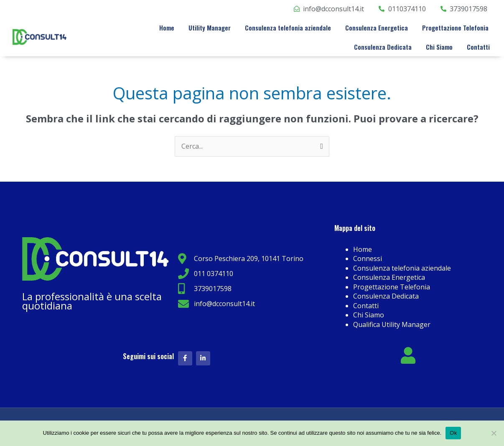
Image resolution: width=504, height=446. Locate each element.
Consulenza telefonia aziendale (288, 28)
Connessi (368, 259)
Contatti (478, 47)
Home (167, 28)
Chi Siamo (439, 47)
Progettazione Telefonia (455, 28)
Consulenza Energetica (377, 28)
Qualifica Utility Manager (392, 324)
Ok (453, 433)
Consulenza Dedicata (383, 47)
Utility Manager (210, 28)
